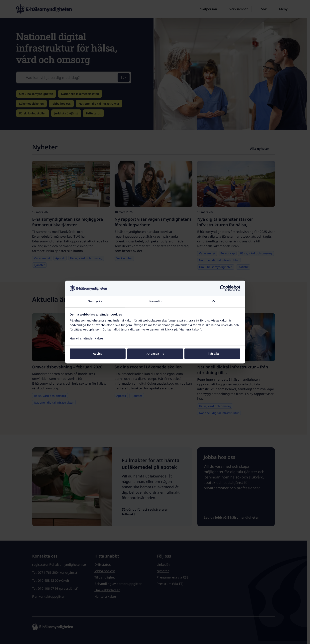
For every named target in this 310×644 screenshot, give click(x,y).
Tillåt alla (212, 354)
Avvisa (98, 354)
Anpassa (155, 354)
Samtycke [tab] (95, 301)
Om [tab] (215, 301)
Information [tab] (155, 301)
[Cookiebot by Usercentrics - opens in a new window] (223, 288)
